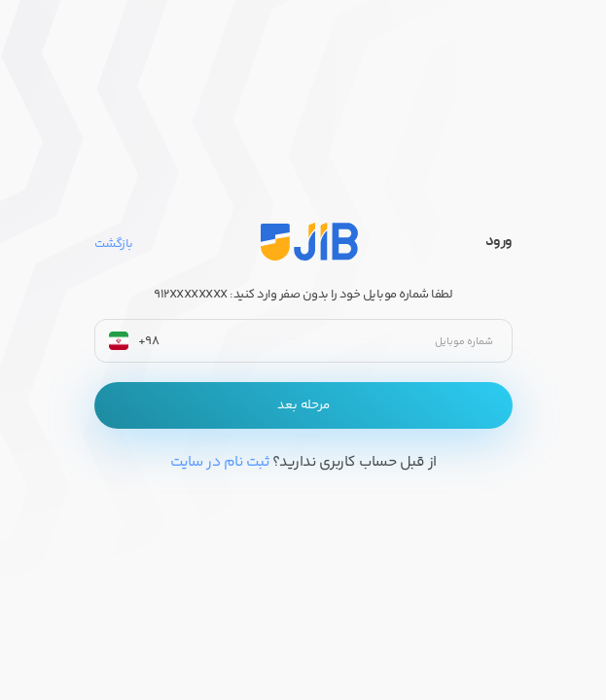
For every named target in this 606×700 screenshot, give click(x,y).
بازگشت (114, 244)
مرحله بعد (303, 405)
